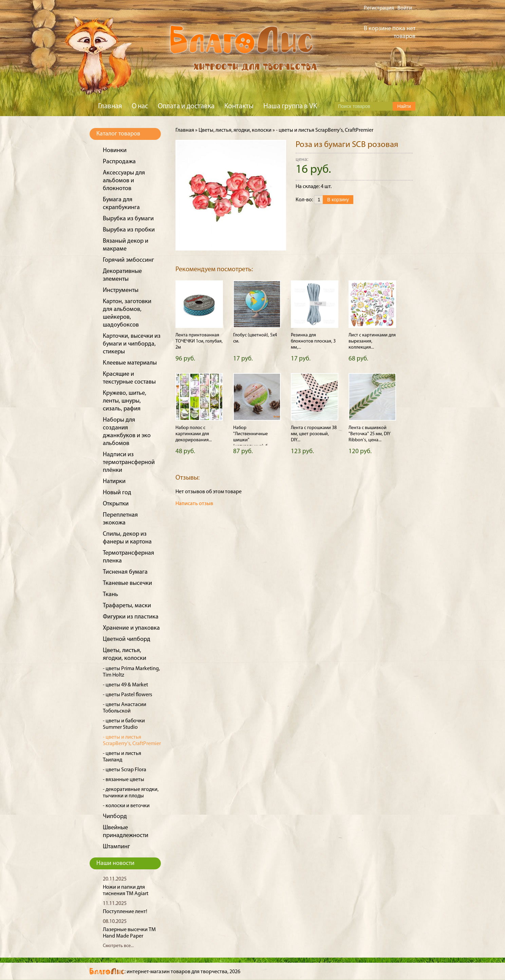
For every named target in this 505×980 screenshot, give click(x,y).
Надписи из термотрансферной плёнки (129, 463)
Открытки (116, 504)
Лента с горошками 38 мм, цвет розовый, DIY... (314, 434)
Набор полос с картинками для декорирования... (194, 434)
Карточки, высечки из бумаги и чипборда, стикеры (132, 344)
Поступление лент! (125, 912)
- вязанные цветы (124, 780)
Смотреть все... (118, 946)
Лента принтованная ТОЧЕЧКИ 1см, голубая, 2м (199, 341)
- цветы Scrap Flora (125, 770)
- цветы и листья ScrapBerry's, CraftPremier (325, 130)
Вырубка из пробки (129, 230)
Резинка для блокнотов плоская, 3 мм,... (313, 341)
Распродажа (119, 162)
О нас (140, 106)
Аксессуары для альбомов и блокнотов (124, 181)
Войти (405, 8)
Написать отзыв (194, 504)
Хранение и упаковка (131, 628)
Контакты (239, 106)
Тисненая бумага (125, 572)
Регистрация (379, 8)
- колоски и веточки (126, 806)
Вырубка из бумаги (128, 219)
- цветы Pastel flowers (127, 695)
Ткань (110, 595)
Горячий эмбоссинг (128, 260)
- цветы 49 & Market (125, 685)
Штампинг (116, 847)
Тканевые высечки (127, 583)
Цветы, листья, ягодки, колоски (235, 130)
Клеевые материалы (130, 363)
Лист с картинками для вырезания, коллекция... (372, 341)
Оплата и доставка (186, 106)
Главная (110, 106)
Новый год (117, 493)
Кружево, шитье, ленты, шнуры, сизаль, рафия (125, 401)
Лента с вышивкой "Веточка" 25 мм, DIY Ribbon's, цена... (370, 434)
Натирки (114, 482)
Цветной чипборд (127, 639)
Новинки (115, 151)
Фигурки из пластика (131, 617)
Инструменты (121, 290)
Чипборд (115, 817)
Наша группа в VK (290, 106)
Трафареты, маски (127, 606)
